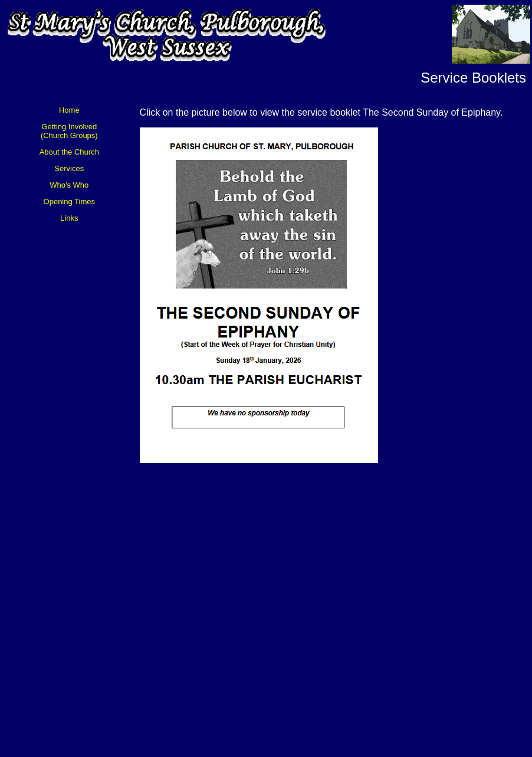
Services (69, 168)
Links (69, 218)
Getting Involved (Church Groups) (69, 131)
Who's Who (69, 185)
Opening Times (69, 201)
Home (69, 110)
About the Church (69, 152)
